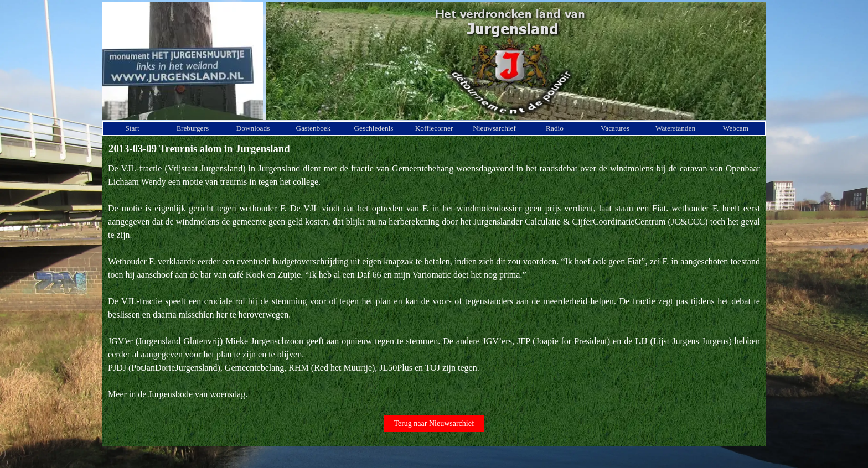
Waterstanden (675, 128)
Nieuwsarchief (494, 128)
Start (132, 128)
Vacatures (615, 128)
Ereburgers (193, 128)
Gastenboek (314, 128)
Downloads (253, 128)
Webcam (736, 128)
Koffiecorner (434, 128)
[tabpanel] (434, 282)
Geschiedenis (373, 128)
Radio (555, 128)
